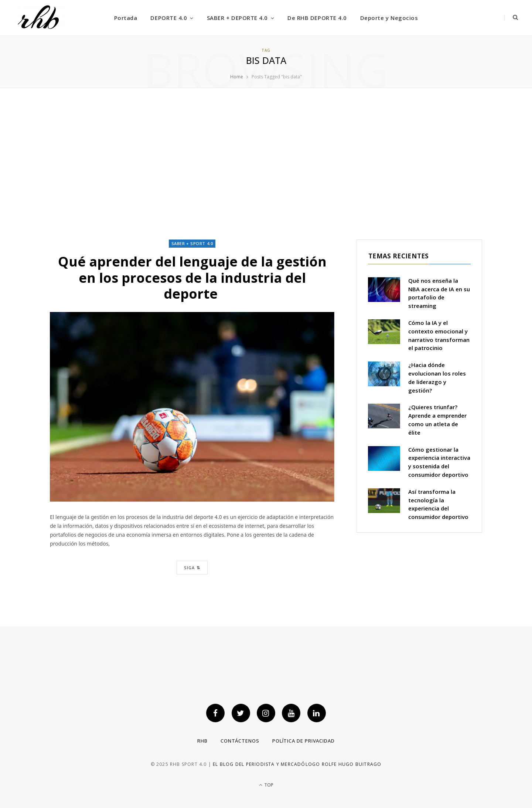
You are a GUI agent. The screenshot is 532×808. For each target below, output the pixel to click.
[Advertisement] (266, 164)
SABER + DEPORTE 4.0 (237, 18)
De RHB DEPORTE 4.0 (317, 18)
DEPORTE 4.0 (169, 18)
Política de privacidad (303, 741)
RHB (202, 741)
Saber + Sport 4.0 (192, 243)
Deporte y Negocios (389, 18)
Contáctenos (240, 741)
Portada (126, 18)
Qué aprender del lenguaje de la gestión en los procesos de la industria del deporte (192, 277)
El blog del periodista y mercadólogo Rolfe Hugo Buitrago (297, 764)
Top (266, 785)
